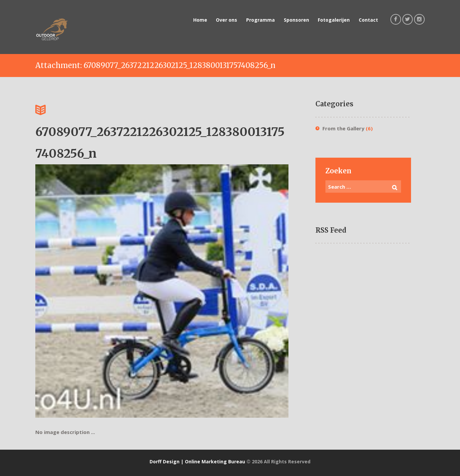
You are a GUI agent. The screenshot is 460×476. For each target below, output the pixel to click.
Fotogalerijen (334, 20)
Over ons (227, 20)
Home (200, 20)
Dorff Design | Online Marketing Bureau (197, 461)
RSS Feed (331, 230)
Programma (260, 20)
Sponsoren (296, 20)
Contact (368, 20)
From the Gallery (343, 128)
